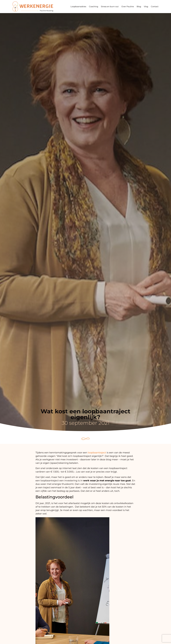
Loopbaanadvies (78, 6)
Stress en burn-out (110, 6)
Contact (155, 6)
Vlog (146, 6)
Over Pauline (128, 6)
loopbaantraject (97, 453)
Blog (139, 6)
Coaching (94, 6)
